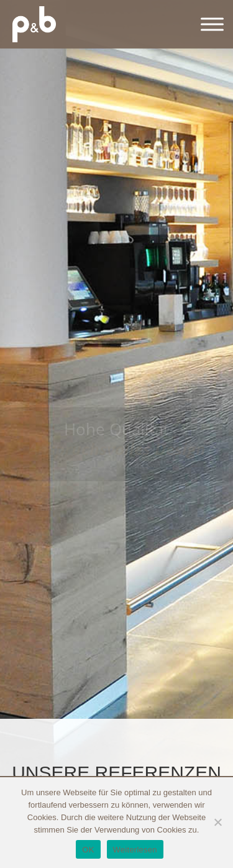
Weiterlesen (135, 850)
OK (88, 850)
